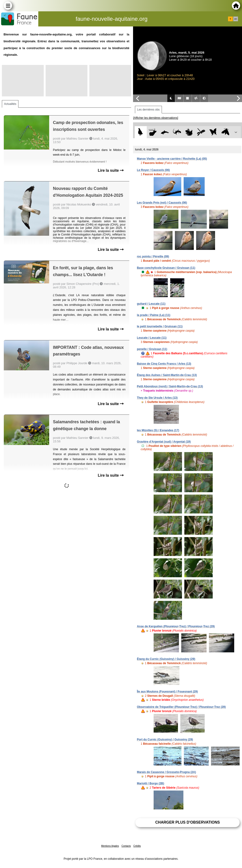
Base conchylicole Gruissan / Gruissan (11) (166, 268)
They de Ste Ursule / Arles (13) (157, 398)
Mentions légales (110, 846)
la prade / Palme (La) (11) (153, 315)
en (236, 19)
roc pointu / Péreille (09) (153, 257)
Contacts (126, 846)
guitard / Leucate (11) (151, 304)
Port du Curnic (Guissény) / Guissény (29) (165, 740)
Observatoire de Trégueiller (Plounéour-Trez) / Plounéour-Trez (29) (181, 707)
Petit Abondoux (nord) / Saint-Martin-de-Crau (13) (170, 386)
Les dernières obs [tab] (148, 110)
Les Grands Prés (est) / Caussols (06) (162, 203)
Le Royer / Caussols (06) (153, 170)
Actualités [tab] (10, 104)
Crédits (137, 846)
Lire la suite (111, 170)
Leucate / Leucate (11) (152, 338)
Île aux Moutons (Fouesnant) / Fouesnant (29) (167, 692)
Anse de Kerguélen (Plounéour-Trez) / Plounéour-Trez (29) (176, 626)
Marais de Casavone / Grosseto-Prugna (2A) (166, 772)
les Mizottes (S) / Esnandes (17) (158, 430)
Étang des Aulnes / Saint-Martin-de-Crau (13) (167, 375)
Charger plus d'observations (188, 822)
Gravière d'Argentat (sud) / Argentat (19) (164, 442)
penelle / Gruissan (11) (152, 349)
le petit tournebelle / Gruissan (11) (160, 326)
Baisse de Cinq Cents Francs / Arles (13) (164, 364)
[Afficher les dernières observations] (156, 118)
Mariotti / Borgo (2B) (150, 783)
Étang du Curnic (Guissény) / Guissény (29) (166, 659)
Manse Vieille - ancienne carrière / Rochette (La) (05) (172, 159)
